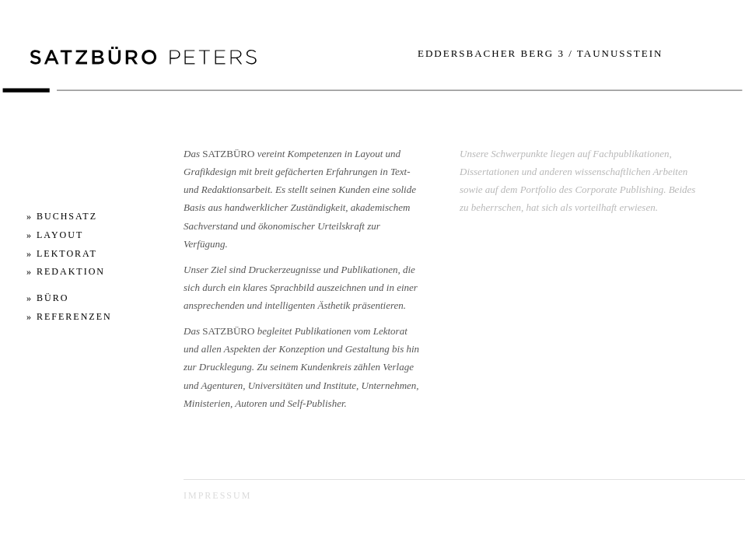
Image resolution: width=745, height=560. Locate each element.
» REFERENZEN (69, 317)
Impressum (217, 495)
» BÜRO (47, 298)
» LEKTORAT (62, 254)
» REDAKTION (66, 271)
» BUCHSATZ (62, 216)
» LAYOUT (55, 235)
